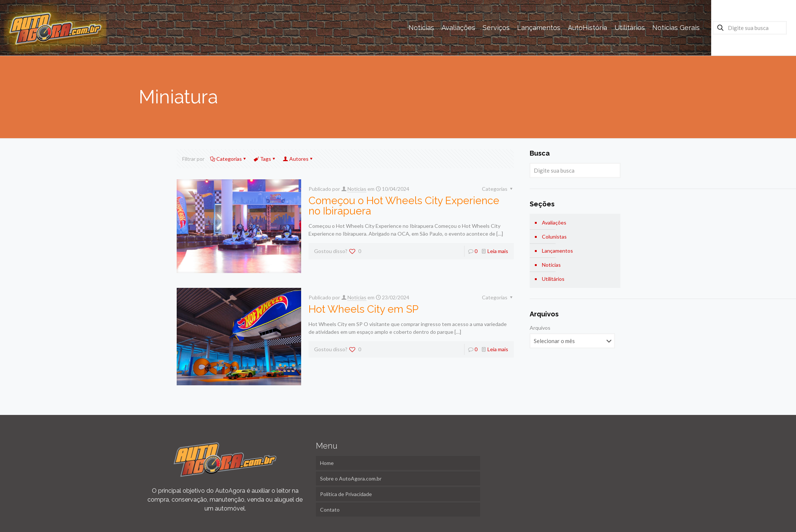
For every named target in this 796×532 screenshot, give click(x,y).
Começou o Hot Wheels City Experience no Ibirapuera (404, 206)
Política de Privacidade (346, 494)
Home (327, 463)
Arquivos (540, 328)
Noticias (357, 189)
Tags (265, 159)
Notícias (551, 265)
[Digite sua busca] (750, 28)
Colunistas (554, 237)
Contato (330, 510)
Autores (298, 159)
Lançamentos (557, 251)
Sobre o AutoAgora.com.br (351, 478)
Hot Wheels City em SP (364, 309)
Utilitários (553, 279)
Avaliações (554, 222)
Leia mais (498, 251)
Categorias (229, 159)
